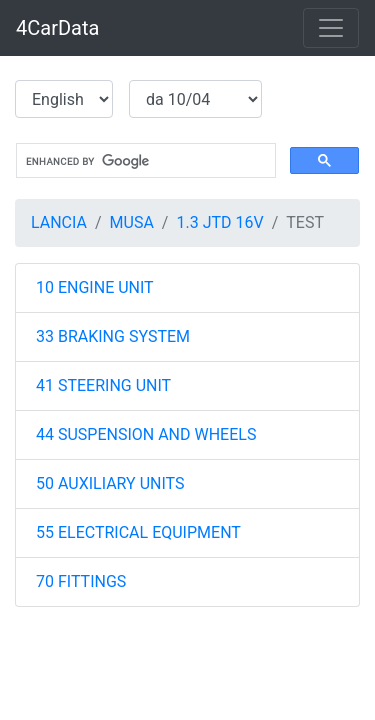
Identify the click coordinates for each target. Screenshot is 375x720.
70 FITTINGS (81, 581)
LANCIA (59, 222)
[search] (144, 161)
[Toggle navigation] (331, 28)
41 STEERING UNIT (103, 385)
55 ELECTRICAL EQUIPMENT (138, 532)
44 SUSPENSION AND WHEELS (146, 434)
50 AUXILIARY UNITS (110, 483)
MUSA (132, 222)
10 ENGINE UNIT (95, 287)
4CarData (57, 28)
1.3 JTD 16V (219, 222)
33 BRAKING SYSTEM (113, 336)
